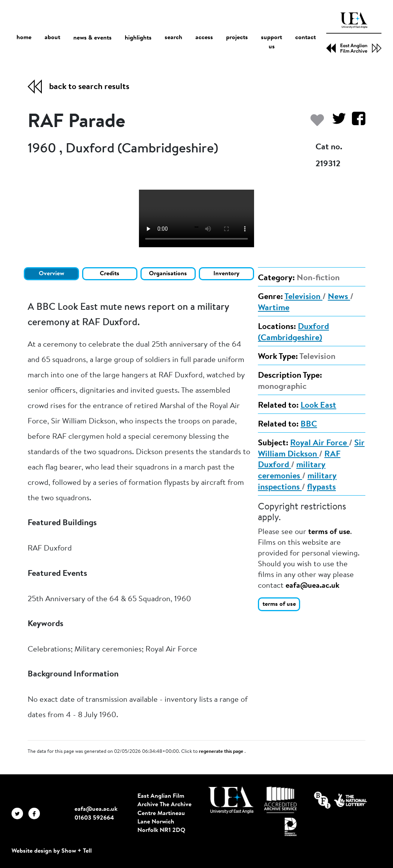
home (24, 38)
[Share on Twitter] (336, 122)
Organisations (168, 274)
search (173, 38)
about (52, 38)
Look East (318, 406)
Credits (110, 274)
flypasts (321, 488)
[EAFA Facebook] (36, 813)
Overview (51, 274)
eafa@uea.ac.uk (312, 586)
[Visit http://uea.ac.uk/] (231, 800)
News (339, 297)
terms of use (329, 532)
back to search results (89, 87)
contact (305, 38)
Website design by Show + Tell (52, 851)
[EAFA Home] (354, 33)
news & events (92, 38)
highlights (138, 38)
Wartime (274, 308)
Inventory (226, 274)
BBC (309, 425)
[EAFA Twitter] (20, 813)
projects (237, 38)
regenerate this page (222, 752)
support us (272, 43)
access (204, 38)
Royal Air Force (320, 443)
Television (303, 297)
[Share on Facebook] (356, 122)
